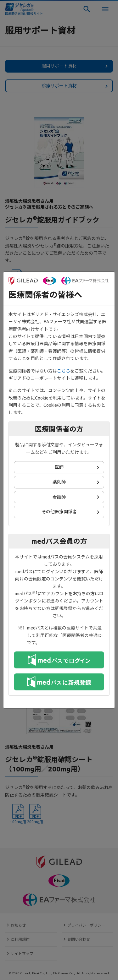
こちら (64, 371)
